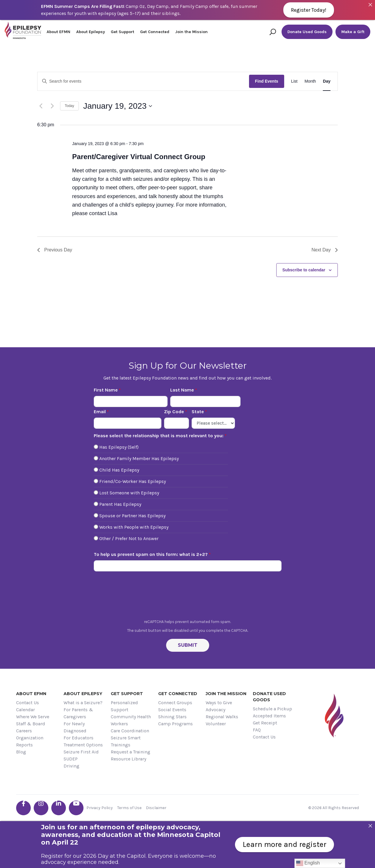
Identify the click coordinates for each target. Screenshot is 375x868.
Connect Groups (175, 703)
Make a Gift (353, 32)
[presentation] (187, 597)
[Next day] (52, 106)
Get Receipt (265, 723)
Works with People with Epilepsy (134, 527)
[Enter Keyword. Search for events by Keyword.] (143, 81)
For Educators (79, 738)
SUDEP (71, 759)
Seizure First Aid (81, 752)
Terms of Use (129, 808)
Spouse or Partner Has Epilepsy (132, 516)
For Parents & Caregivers (78, 713)
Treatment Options (83, 745)
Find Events (266, 81)
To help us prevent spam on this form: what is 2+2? (151, 554)
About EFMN (58, 32)
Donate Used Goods (307, 32)
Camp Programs (175, 724)
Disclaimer (156, 808)
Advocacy (215, 710)
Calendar (25, 710)
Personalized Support (124, 706)
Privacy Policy (100, 808)
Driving (71, 766)
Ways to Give (219, 703)
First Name (106, 390)
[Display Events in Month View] (310, 81)
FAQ (257, 730)
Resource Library (128, 759)
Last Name (182, 390)
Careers (24, 731)
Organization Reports (30, 741)
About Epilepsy (91, 32)
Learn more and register (284, 844)
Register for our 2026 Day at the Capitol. (94, 856)
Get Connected (155, 32)
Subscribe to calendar (304, 270)
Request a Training (131, 752)
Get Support (122, 32)
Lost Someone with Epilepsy (129, 493)
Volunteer (216, 724)
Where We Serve (33, 717)
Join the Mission (191, 32)
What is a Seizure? (83, 703)
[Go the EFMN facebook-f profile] (23, 808)
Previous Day (55, 250)
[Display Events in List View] (294, 81)
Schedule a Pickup (272, 709)
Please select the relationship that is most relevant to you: (159, 436)
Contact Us (28, 703)
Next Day (325, 250)
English (308, 863)
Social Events (172, 710)
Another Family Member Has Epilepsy (139, 458)
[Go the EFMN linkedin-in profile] (59, 808)
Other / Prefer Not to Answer (129, 538)
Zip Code (174, 412)
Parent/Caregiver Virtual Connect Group (139, 157)
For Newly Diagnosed (75, 727)
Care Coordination (130, 731)
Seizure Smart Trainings (126, 741)
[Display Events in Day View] (327, 81)
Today (69, 106)
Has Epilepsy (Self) (119, 447)
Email (100, 412)
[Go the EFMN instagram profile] (41, 808)
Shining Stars (172, 717)
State (198, 412)
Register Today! (309, 10)
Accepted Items (269, 716)
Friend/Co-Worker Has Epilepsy (133, 481)
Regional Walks (222, 717)
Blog (21, 752)
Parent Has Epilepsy (120, 504)
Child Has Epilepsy (119, 470)
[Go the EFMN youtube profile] (76, 808)
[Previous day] (41, 106)
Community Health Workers (131, 720)
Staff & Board (31, 724)
